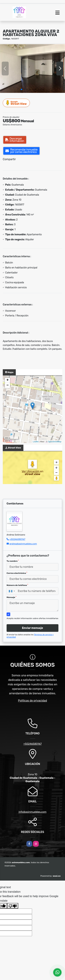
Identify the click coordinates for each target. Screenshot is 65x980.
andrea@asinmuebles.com (23, 544)
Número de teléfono (17, 585)
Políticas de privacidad (32, 701)
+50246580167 (17, 539)
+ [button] (8, 380)
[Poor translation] (13, 906)
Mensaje (11, 597)
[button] (21, 89)
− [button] (8, 385)
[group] (32, 68)
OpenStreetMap (55, 442)
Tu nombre (13, 561)
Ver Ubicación (31, 471)
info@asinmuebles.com (32, 812)
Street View (16, 103)
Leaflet (36, 442)
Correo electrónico (17, 573)
